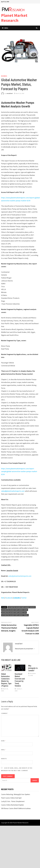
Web (3, 598)
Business (4, 76)
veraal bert (10, 93)
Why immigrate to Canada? (33, 668)
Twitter (24, 598)
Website (4, 759)
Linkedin (17, 598)
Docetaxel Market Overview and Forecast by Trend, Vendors (20, 680)
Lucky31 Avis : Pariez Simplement (13, 801)
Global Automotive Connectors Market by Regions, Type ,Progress (6, 680)
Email (4, 750)
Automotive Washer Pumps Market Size (14, 612)
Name (3, 741)
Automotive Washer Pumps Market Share (15, 610)
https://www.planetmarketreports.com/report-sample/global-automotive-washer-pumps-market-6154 (19, 471)
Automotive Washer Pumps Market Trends (15, 615)
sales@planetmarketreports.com (13, 491)
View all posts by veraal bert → (25, 649)
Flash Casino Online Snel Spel (11, 798)
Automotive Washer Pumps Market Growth (22, 607)
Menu (5, 28)
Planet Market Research (14, 18)
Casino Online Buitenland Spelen (12, 805)
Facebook (9, 598)
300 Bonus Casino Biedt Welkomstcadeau (16, 808)
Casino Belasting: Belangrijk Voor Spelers (16, 794)
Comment (4, 713)
